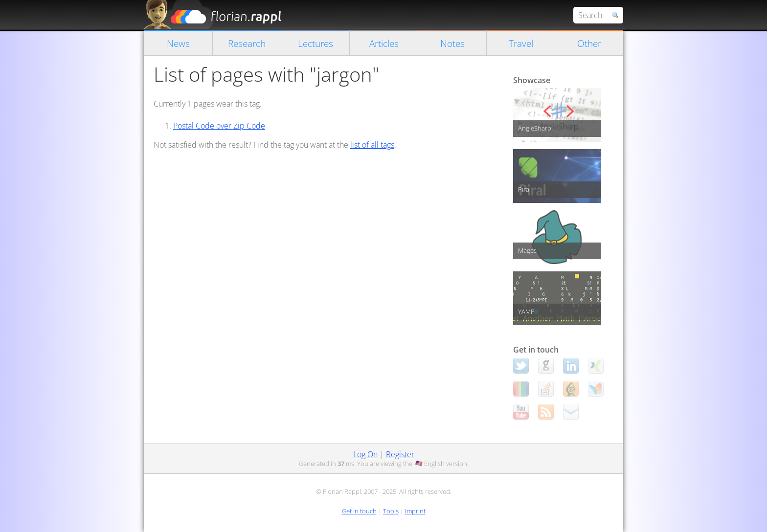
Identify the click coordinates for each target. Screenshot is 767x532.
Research (247, 43)
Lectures (316, 43)
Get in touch (359, 511)
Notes (452, 43)
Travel (521, 43)
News (178, 43)
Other (589, 43)
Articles (384, 43)
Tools (391, 511)
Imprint (415, 511)
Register (400, 454)
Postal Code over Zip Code (219, 126)
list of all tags (372, 145)
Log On (365, 454)
